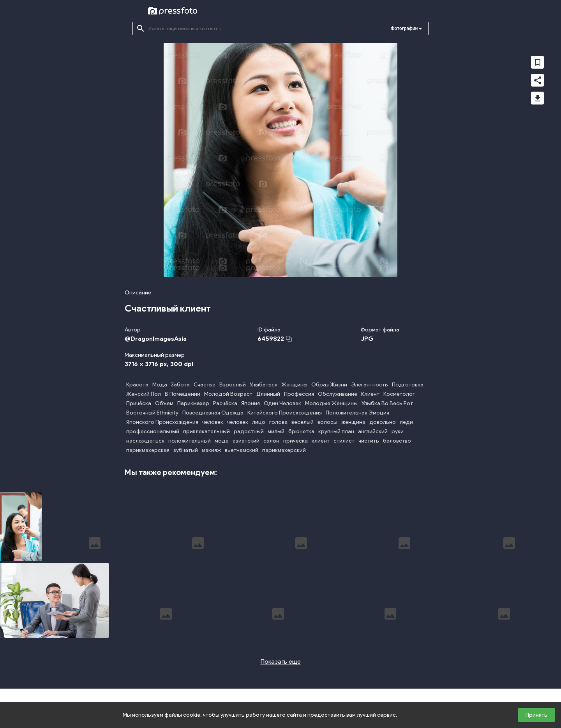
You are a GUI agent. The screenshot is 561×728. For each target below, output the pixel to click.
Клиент (370, 394)
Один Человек (282, 403)
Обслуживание (338, 394)
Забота (180, 385)
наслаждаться (145, 441)
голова (278, 422)
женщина (353, 422)
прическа (295, 441)
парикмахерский (284, 450)
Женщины (294, 385)
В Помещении (183, 394)
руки (398, 431)
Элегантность (370, 385)
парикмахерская (148, 450)
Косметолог (399, 394)
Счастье (205, 385)
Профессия (299, 394)
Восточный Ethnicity (152, 413)
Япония (251, 403)
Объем (164, 403)
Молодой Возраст (228, 394)
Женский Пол (144, 394)
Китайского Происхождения (285, 413)
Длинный (268, 394)
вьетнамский (242, 450)
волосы (327, 422)
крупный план (336, 431)
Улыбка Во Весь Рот (387, 403)
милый (276, 431)
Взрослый (233, 385)
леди (406, 422)
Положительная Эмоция (357, 413)
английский (373, 431)
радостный (249, 431)
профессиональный (153, 431)
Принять (536, 715)
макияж (211, 450)
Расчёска (225, 403)
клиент (321, 441)
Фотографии (404, 28)
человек (213, 422)
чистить (369, 441)
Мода (160, 385)
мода (222, 441)
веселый (303, 422)
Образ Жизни (329, 385)
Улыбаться (264, 385)
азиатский (246, 441)
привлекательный (206, 431)
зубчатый (186, 450)
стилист (344, 441)
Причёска (139, 403)
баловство (397, 441)
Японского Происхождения (162, 422)
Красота (137, 385)
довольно (383, 422)
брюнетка (301, 431)
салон (271, 441)
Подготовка (408, 385)
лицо (259, 422)
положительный (190, 441)
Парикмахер (193, 403)
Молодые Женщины (331, 403)
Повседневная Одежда (213, 413)
